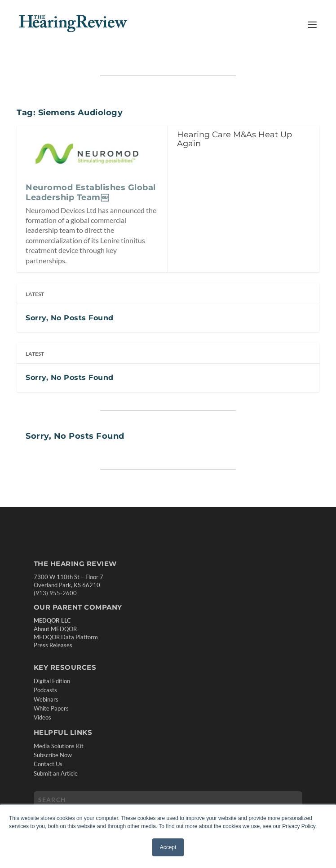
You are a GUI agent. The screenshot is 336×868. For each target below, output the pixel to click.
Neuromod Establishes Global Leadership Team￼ (91, 192)
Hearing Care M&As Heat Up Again (234, 139)
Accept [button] (168, 847)
